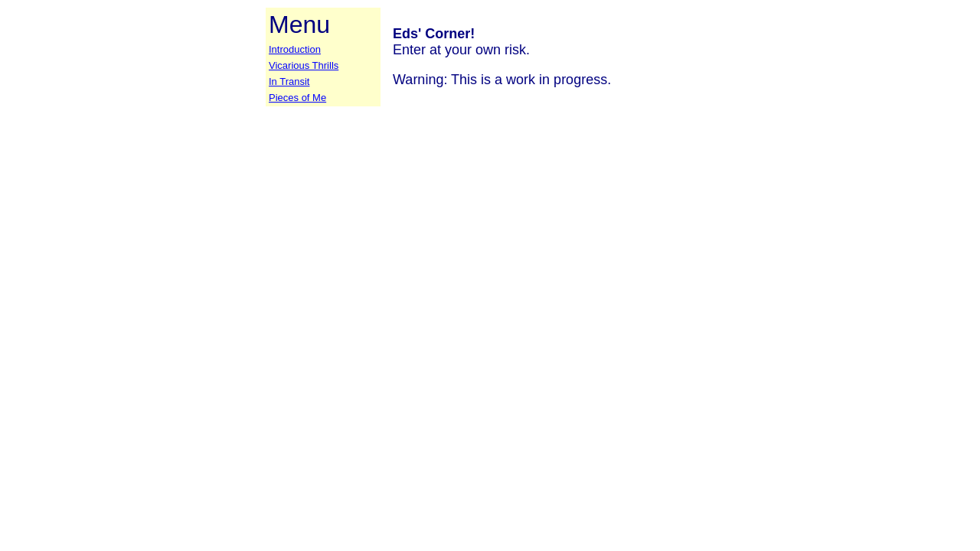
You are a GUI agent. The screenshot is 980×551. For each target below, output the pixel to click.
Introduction (295, 49)
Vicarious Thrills (304, 65)
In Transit (289, 82)
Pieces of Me (297, 98)
